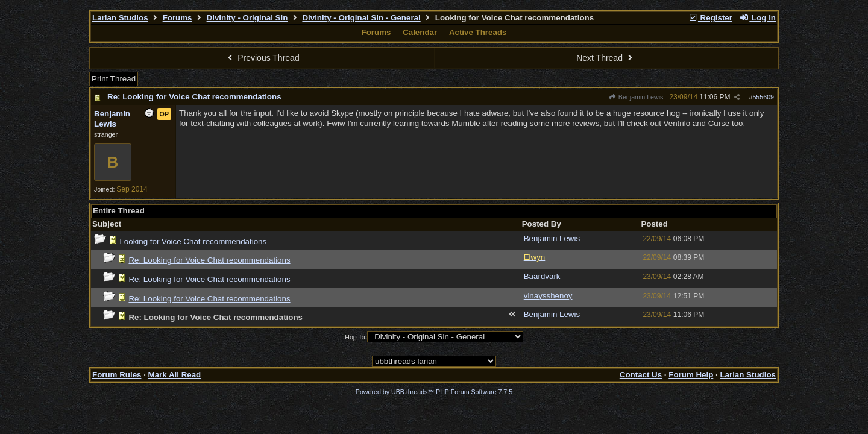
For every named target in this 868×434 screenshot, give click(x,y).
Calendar (420, 32)
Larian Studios (120, 18)
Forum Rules (117, 375)
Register (710, 18)
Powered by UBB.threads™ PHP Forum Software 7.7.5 (434, 392)
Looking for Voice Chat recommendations (193, 241)
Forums (178, 18)
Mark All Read (175, 375)
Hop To (355, 337)
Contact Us (641, 375)
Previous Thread (262, 58)
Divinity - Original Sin (247, 18)
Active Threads (478, 32)
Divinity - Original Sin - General (361, 18)
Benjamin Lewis (636, 97)
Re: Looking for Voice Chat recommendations (194, 97)
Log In (758, 18)
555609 (763, 97)
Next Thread (606, 58)
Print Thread (114, 79)
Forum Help (691, 375)
